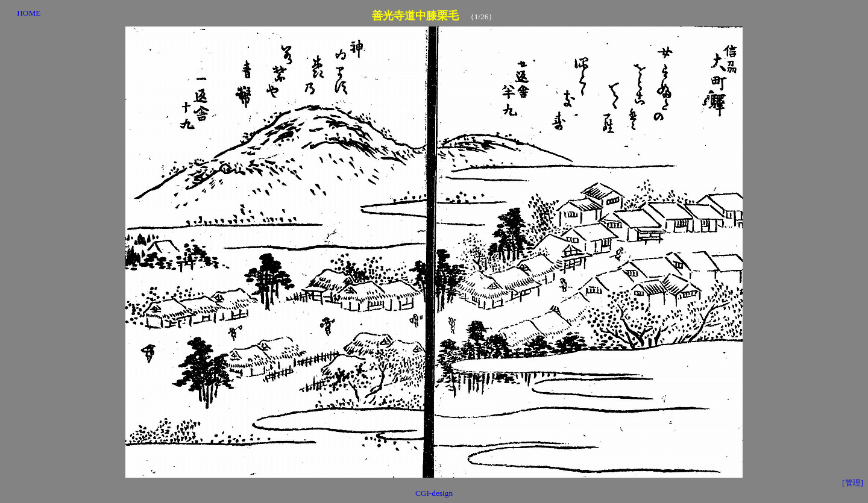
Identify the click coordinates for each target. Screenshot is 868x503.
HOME (29, 13)
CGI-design (434, 493)
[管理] (853, 483)
